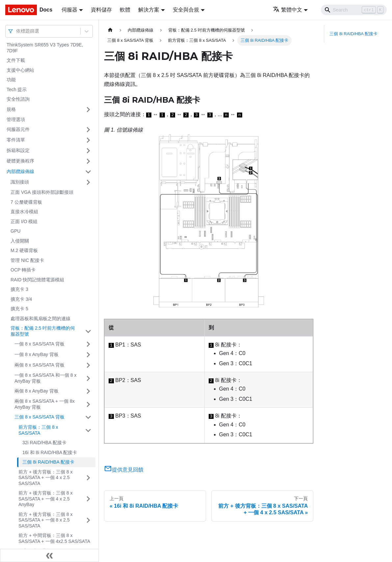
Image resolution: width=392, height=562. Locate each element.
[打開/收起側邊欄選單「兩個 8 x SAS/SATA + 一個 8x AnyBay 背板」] (88, 404)
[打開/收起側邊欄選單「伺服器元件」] (88, 130)
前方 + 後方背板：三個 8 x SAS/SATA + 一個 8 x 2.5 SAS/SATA (46, 520)
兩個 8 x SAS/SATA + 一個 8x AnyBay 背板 (45, 404)
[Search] (354, 10)
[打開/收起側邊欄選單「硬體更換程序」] (88, 161)
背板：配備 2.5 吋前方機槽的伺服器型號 (43, 331)
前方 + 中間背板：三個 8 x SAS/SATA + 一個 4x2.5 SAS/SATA (54, 538)
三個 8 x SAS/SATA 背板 (39, 417)
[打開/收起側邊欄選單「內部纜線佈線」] (88, 172)
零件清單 (16, 140)
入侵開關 (20, 241)
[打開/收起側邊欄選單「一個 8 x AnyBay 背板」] (88, 355)
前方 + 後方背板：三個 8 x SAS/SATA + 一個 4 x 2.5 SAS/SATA (46, 478)
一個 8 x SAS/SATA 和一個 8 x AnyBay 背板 (46, 378)
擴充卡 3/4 (21, 299)
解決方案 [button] (149, 10)
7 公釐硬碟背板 (26, 202)
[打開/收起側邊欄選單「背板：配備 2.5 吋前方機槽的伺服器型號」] (88, 331)
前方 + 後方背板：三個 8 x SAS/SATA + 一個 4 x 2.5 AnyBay (46, 499)
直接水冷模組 (24, 212)
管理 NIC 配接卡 (27, 260)
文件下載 (16, 60)
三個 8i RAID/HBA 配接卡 (48, 462)
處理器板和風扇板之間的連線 (40, 319)
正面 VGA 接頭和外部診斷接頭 (42, 192)
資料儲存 (101, 10)
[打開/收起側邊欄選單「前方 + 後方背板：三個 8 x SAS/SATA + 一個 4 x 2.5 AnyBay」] (88, 499)
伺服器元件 (18, 129)
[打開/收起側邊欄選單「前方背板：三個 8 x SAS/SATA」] (88, 430)
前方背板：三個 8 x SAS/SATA (38, 430)
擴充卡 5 (19, 309)
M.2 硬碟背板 (24, 250)
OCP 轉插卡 (23, 270)
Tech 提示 (17, 89)
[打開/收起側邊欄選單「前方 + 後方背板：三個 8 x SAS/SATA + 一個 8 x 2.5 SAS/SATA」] (88, 520)
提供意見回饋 (124, 470)
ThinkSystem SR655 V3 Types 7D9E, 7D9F (45, 48)
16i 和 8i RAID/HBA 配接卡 (50, 452)
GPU (15, 231)
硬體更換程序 (20, 161)
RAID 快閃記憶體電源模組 (37, 280)
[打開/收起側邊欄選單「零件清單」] (88, 140)
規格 (11, 109)
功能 (11, 80)
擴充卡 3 (19, 289)
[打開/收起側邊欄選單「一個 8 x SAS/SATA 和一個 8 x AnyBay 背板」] (88, 378)
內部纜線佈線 (20, 171)
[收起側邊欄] (49, 555)
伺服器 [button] (69, 10)
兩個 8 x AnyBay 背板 (37, 391)
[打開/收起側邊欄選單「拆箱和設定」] (88, 151)
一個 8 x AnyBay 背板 (37, 354)
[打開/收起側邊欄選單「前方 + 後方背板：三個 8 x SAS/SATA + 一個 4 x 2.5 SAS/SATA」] (88, 478)
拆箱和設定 (18, 150)
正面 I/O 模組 (24, 221)
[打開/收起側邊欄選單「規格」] (88, 110)
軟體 (125, 10)
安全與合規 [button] (186, 10)
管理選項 (16, 119)
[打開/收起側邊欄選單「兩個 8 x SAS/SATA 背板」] (88, 365)
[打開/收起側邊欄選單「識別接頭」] (88, 182)
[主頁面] (110, 30)
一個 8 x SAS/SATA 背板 (39, 344)
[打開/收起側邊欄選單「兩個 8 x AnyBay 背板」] (88, 391)
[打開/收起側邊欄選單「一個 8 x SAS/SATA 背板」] (88, 344)
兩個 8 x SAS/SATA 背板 (39, 365)
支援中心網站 (20, 70)
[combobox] (17, 31)
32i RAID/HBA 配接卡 (44, 443)
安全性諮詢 (18, 99)
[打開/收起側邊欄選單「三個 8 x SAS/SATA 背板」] (88, 417)
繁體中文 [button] (287, 10)
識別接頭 (20, 182)
